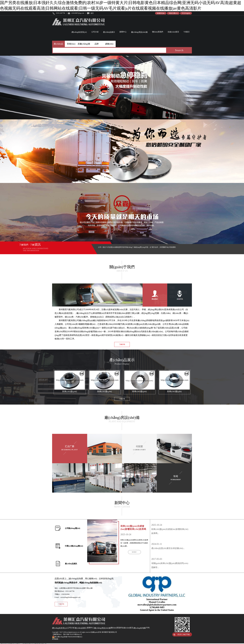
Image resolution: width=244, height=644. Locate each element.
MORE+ (134, 552)
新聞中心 (123, 32)
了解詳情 (122, 344)
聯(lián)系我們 (158, 32)
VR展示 (187, 32)
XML (148, 628)
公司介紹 (95, 32)
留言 (92, 13)
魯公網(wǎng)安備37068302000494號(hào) (67, 637)
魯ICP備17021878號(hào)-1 (72, 634)
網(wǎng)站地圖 (140, 628)
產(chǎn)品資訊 (71, 564)
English (188, 13)
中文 (183, 13)
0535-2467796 (61, 13)
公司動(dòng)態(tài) (73, 528)
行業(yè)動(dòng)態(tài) (74, 546)
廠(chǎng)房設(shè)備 (139, 32)
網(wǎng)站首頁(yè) (79, 32)
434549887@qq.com (78, 13)
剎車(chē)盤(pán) (70, 391)
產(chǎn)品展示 (109, 32)
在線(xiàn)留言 (173, 32)
